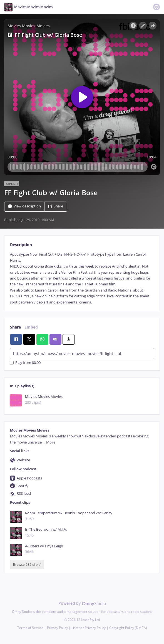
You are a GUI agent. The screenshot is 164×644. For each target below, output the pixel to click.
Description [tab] (21, 245)
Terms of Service (30, 628)
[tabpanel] (82, 278)
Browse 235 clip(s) (27, 565)
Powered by (82, 603)
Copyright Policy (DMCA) (128, 628)
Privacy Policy (57, 628)
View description (24, 206)
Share (56, 206)
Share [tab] (15, 327)
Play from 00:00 (25, 363)
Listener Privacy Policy (89, 628)
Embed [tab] (31, 327)
